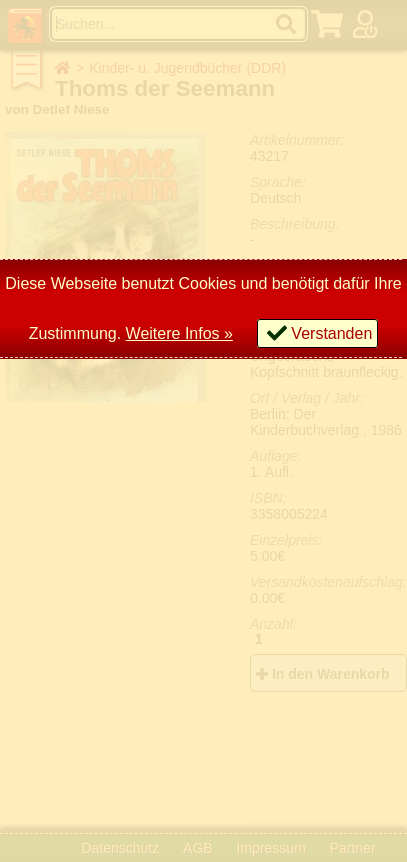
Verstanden (331, 333)
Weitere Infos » (179, 333)
